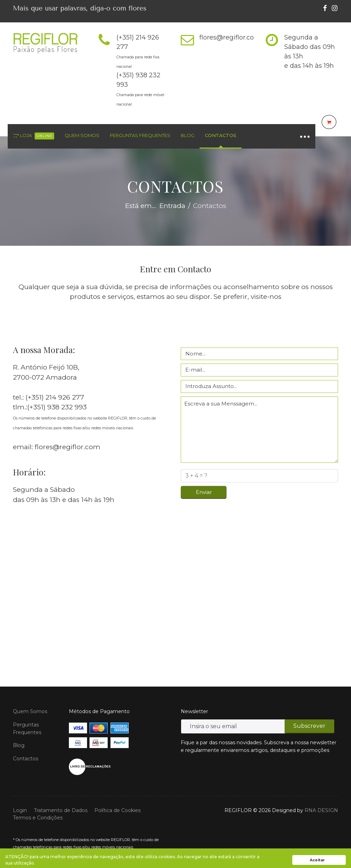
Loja (34, 136)
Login (20, 810)
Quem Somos (82, 135)
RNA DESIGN (321, 810)
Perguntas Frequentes (140, 135)
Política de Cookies (117, 810)
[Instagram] (335, 8)
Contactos (221, 135)
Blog (188, 135)
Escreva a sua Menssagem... (259, 430)
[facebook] (325, 8)
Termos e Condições (38, 818)
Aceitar (317, 860)
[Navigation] (305, 136)
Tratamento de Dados (61, 810)
